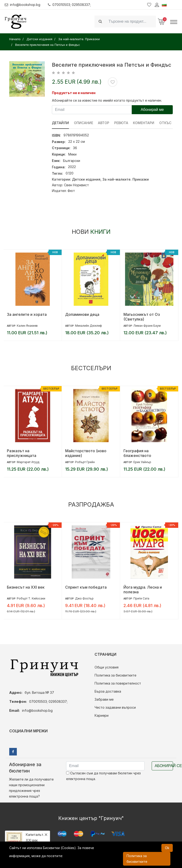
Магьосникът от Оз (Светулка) (142, 317)
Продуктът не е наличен (74, 93)
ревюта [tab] (121, 123)
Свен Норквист (76, 185)
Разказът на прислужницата (22, 453)
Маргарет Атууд (28, 462)
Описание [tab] (84, 123)
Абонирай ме (152, 110)
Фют (71, 191)
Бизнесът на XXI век (26, 587)
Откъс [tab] (166, 123)
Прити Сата (141, 598)
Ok (167, 848)
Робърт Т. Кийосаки (31, 598)
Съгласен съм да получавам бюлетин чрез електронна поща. (103, 776)
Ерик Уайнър (142, 462)
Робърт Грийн (85, 462)
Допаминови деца (82, 314)
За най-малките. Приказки (126, 179)
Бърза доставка (108, 691)
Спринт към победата (86, 587)
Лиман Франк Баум (147, 326)
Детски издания (86, 179)
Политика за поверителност (118, 683)
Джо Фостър (84, 598)
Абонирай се (164, 766)
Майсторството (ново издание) (86, 453)
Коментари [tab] (144, 123)
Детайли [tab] (60, 123)
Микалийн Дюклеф (89, 326)
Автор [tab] (104, 123)
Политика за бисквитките (115, 675)
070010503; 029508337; (70, 5)
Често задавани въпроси (115, 707)
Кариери (102, 715)
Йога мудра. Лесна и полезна (143, 590)
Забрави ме (104, 699)
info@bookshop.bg (23, 5)
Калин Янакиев (27, 326)
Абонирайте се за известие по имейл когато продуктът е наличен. (107, 100)
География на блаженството (137, 453)
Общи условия (107, 667)
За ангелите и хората (27, 314)
